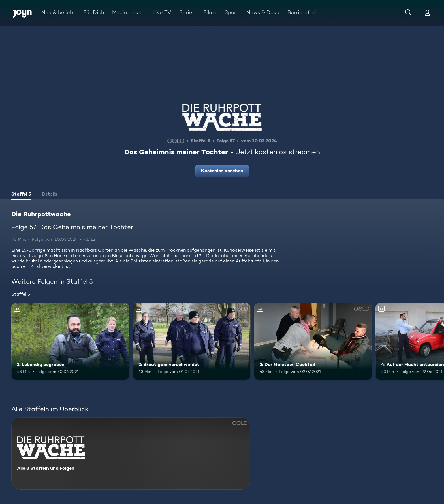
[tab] (21, 195)
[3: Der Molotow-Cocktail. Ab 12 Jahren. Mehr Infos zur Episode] (313, 341)
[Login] (427, 13)
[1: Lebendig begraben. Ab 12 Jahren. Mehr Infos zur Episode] (70, 341)
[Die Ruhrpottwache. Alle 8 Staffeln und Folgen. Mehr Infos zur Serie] (131, 453)
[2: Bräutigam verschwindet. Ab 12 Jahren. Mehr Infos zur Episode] (192, 341)
